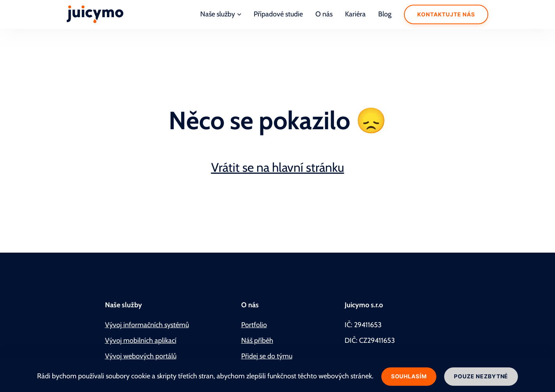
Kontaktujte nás (446, 14)
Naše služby (221, 14)
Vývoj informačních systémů (147, 325)
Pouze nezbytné (481, 376)
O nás (324, 14)
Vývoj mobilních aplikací (141, 340)
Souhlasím (409, 376)
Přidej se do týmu (267, 356)
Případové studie (278, 14)
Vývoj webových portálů (141, 356)
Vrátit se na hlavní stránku (278, 167)
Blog (385, 14)
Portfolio (254, 325)
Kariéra (355, 14)
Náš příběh (257, 340)
